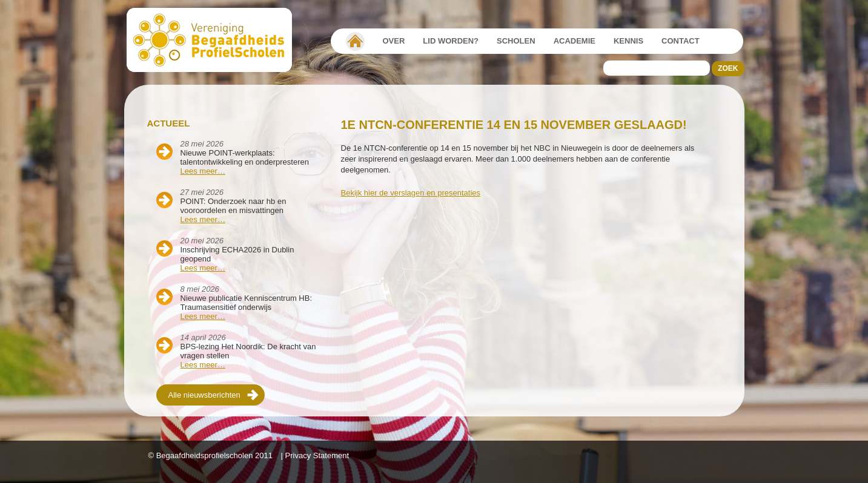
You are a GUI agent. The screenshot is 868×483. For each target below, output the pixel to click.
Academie (575, 41)
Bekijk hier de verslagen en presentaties (411, 193)
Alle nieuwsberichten (204, 395)
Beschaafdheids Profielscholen (215, 40)
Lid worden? (451, 41)
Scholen (516, 41)
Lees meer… (203, 171)
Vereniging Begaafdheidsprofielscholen (355, 41)
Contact (681, 41)
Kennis (628, 41)
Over (394, 41)
